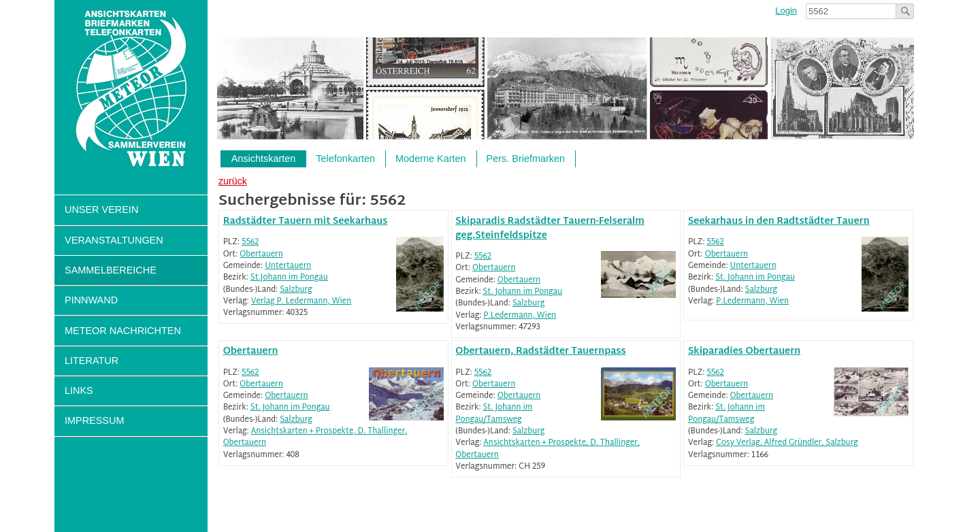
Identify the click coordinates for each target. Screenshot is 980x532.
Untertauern (288, 266)
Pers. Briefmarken (526, 159)
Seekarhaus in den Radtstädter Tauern (779, 221)
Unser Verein (101, 210)
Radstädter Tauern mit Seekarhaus (306, 221)
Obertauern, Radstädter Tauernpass (540, 351)
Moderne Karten (431, 159)
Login (786, 11)
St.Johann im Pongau (289, 278)
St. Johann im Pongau (523, 292)
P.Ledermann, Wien (520, 316)
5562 (250, 243)
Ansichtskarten (264, 159)
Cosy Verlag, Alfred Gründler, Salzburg (787, 443)
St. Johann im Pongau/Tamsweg (494, 414)
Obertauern (261, 255)
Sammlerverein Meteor (131, 89)
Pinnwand (91, 300)
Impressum (94, 420)
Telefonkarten (345, 159)
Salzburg (296, 290)
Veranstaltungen (114, 240)
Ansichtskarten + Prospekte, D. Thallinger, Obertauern (315, 437)
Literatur (92, 361)
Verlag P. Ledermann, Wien (301, 302)
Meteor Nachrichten (123, 331)
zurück (233, 181)
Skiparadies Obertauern (744, 351)
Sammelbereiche (111, 270)
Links (79, 390)
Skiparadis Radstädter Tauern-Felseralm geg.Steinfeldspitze (550, 229)
